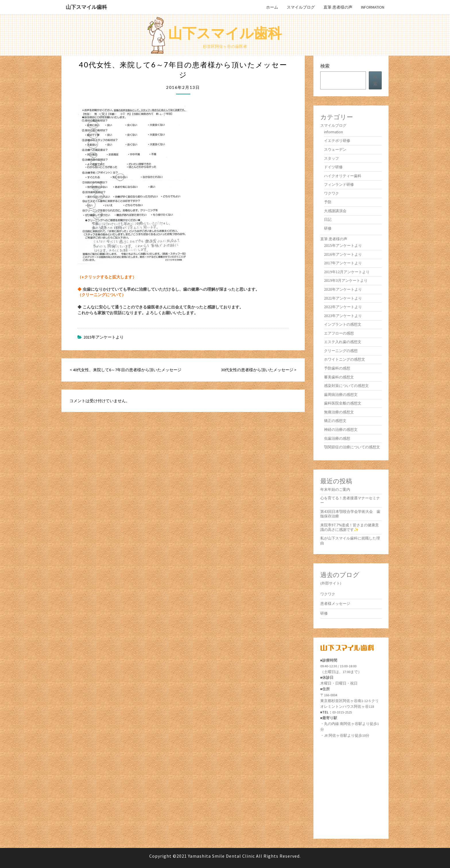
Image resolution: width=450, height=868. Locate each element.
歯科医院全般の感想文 (343, 403)
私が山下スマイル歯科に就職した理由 (350, 540)
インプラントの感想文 (343, 324)
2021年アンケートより (343, 298)
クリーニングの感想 (341, 351)
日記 (328, 219)
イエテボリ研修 (337, 141)
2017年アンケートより (343, 263)
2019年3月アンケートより (346, 280)
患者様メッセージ (335, 604)
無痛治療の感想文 (339, 412)
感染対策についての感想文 (346, 386)
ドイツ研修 (333, 167)
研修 (328, 228)
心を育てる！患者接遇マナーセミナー (350, 500)
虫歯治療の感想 (337, 438)
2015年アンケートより (104, 337)
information (373, 7)
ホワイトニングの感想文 (345, 359)
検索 (325, 66)
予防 (328, 202)
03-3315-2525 (342, 712)
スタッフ (331, 158)
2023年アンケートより (343, 316)
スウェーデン (335, 149)
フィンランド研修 (339, 184)
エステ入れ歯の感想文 (343, 342)
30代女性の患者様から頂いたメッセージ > (259, 370)
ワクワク (331, 193)
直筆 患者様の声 (338, 7)
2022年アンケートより (343, 307)
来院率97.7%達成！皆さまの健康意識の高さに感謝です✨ (350, 527)
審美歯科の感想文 (339, 377)
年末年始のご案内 (335, 489)
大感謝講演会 (335, 211)
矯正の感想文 (335, 421)
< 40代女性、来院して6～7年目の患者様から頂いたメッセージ (126, 370)
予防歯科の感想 (337, 368)
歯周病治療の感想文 (341, 395)
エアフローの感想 (339, 333)
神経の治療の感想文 (341, 430)
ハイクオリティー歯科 (343, 176)
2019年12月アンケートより (347, 272)
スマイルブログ (301, 7)
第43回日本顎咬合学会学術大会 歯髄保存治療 (350, 514)
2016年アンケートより (343, 254)
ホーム (272, 7)
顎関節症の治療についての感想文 (352, 447)
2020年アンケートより (343, 289)
